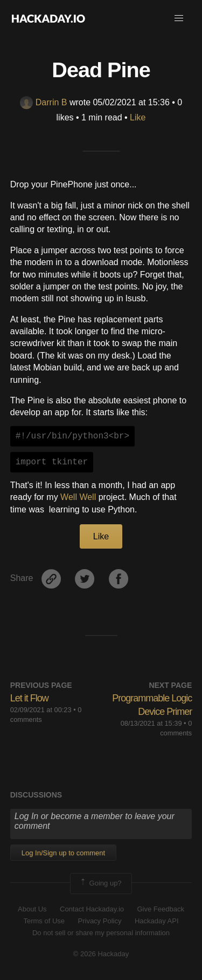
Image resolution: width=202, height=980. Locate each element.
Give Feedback (160, 909)
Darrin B (44, 102)
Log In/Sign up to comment (63, 853)
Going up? (100, 883)
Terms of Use (44, 921)
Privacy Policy (100, 921)
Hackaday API (157, 921)
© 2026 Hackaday (101, 954)
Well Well (78, 497)
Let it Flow (29, 698)
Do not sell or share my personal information (101, 933)
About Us (32, 909)
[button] (179, 18)
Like (138, 117)
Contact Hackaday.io (92, 909)
